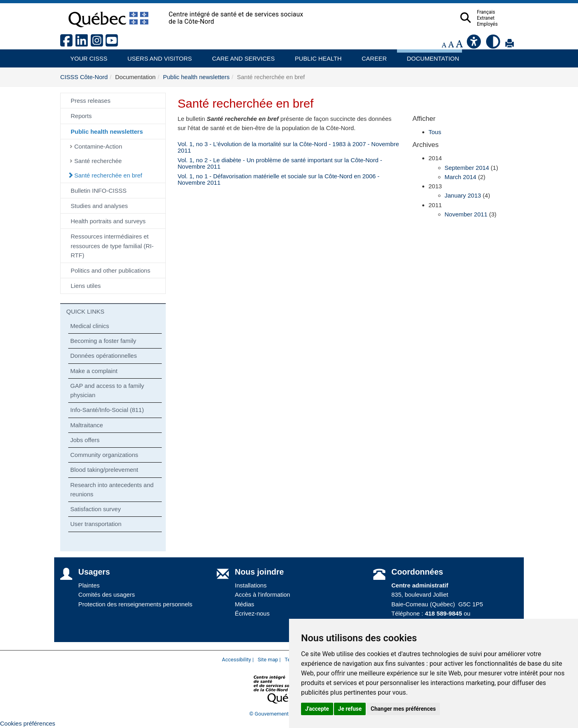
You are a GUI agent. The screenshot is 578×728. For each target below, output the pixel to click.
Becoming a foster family (103, 341)
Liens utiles (86, 286)
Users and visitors (156, 56)
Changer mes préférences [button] (403, 709)
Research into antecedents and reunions (112, 489)
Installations (251, 585)
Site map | (269, 660)
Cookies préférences (28, 723)
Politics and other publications (110, 270)
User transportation (96, 524)
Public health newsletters (196, 77)
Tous (435, 132)
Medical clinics (90, 326)
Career (372, 56)
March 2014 (461, 177)
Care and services (239, 56)
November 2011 (466, 214)
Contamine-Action (98, 146)
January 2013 (463, 195)
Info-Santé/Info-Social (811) (107, 410)
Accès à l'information (263, 594)
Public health (315, 56)
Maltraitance (87, 425)
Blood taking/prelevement (104, 470)
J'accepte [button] (317, 709)
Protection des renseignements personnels (135, 604)
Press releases (91, 101)
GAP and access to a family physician (107, 390)
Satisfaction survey (96, 509)
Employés (503, 24)
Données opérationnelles (104, 356)
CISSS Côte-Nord (84, 77)
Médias (244, 604)
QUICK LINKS (85, 311)
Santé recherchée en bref (108, 175)
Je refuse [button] (350, 709)
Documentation (429, 56)
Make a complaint (94, 371)
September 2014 (467, 168)
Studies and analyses (99, 206)
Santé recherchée (98, 161)
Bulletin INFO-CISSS (99, 191)
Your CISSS (86, 56)
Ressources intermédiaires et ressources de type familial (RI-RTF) (112, 246)
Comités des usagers (107, 594)
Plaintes (89, 585)
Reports (81, 116)
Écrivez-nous (252, 613)
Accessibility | (238, 660)
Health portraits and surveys (108, 221)
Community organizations (104, 455)
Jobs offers (85, 440)
